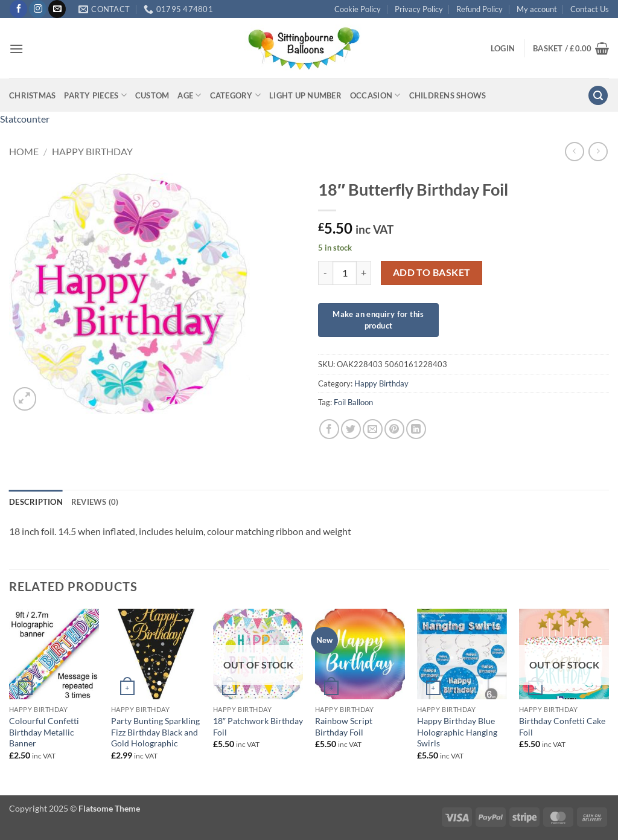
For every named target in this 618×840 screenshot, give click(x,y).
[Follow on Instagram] (38, 9)
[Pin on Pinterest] (394, 429)
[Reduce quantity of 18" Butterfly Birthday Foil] (325, 273)
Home (24, 151)
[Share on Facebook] (329, 429)
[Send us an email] (57, 9)
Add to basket (432, 272)
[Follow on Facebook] (18, 9)
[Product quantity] (345, 273)
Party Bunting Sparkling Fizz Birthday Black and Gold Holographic (155, 732)
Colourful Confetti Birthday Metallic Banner (44, 732)
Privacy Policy (419, 9)
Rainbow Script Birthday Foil (344, 726)
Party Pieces (95, 95)
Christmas (32, 95)
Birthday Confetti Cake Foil (562, 726)
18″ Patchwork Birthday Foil (258, 726)
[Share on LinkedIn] (416, 429)
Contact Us (590, 9)
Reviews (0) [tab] (95, 502)
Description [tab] (36, 502)
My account (537, 9)
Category (236, 95)
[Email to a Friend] (373, 429)
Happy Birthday (92, 151)
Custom (152, 95)
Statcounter (25, 119)
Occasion (375, 95)
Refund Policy (479, 9)
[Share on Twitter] (351, 429)
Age (189, 95)
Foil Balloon (353, 402)
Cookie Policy (358, 9)
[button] (16, 49)
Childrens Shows (448, 95)
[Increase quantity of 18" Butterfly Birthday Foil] (364, 273)
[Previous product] (598, 151)
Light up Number (305, 95)
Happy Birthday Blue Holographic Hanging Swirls (457, 732)
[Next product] (574, 151)
